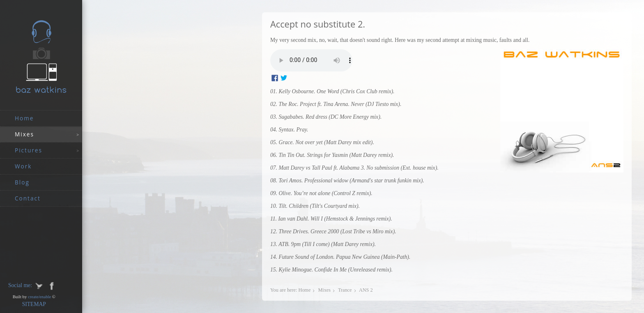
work (23, 166)
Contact (28, 198)
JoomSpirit (642, 285)
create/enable (39, 297)
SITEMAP (34, 304)
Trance (345, 290)
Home (24, 118)
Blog (22, 182)
